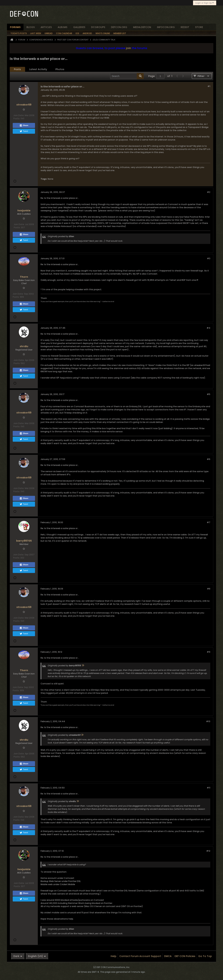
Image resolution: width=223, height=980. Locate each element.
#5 (209, 394)
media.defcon (142, 27)
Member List (120, 33)
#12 (208, 851)
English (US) (37, 956)
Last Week (36, 33)
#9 (209, 652)
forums (15, 27)
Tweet (24, 131)
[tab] (17, 69)
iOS (77, 33)
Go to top (205, 956)
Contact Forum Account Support (140, 956)
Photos (60, 69)
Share (24, 126)
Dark (18, 956)
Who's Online (103, 33)
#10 (208, 721)
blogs (31, 27)
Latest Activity (38, 69)
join (128, 48)
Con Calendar (64, 33)
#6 (209, 459)
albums (62, 27)
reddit (185, 27)
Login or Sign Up (205, 3)
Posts (17, 69)
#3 (209, 258)
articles (46, 27)
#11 (209, 788)
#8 (209, 589)
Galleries (79, 27)
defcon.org (119, 27)
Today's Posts (19, 33)
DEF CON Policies (185, 956)
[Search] (127, 76)
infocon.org (166, 27)
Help (114, 956)
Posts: (17, 118)
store (199, 27)
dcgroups (98, 27)
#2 (209, 192)
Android (87, 33)
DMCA (168, 956)
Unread (49, 33)
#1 (209, 86)
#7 (209, 522)
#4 (208, 328)
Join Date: (19, 115)
